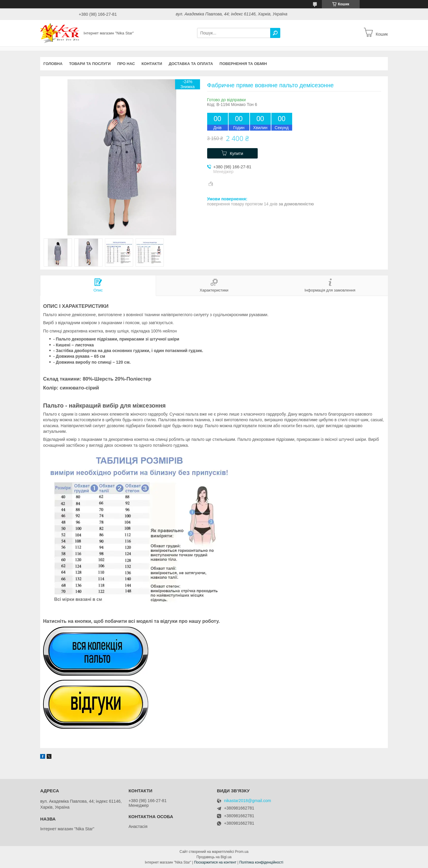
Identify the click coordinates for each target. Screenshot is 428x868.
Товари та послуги (90, 64)
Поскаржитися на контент (215, 862)
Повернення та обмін (243, 64)
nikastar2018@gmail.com (248, 801)
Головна (53, 64)
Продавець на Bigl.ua (214, 857)
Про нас (126, 64)
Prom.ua (242, 852)
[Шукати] (275, 33)
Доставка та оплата (191, 64)
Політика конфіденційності (261, 862)
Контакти (152, 64)
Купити (236, 153)
